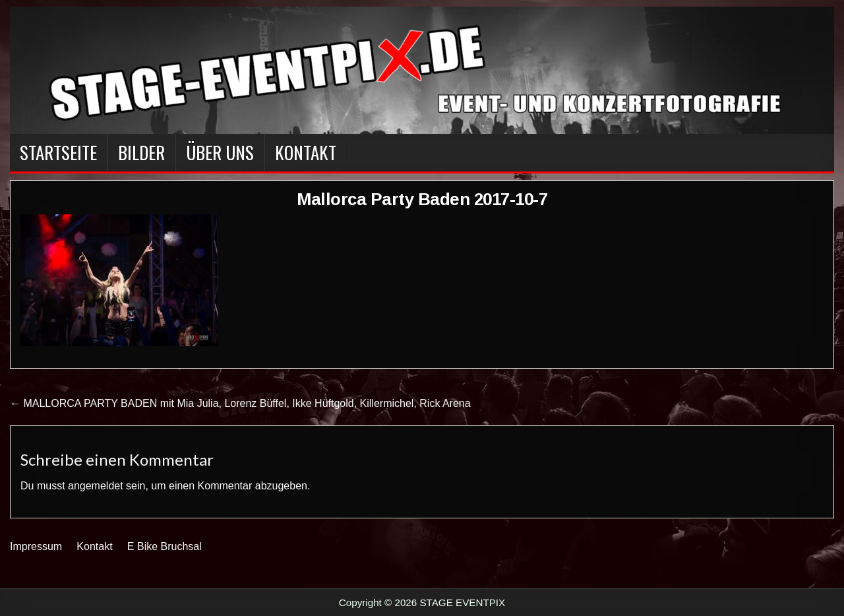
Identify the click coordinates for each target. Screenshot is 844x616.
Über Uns (220, 152)
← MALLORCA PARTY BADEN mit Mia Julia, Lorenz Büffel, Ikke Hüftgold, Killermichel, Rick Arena (240, 403)
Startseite (58, 152)
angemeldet (96, 486)
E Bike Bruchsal (165, 546)
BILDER (141, 152)
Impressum (36, 546)
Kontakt (306, 152)
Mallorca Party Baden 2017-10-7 (422, 199)
